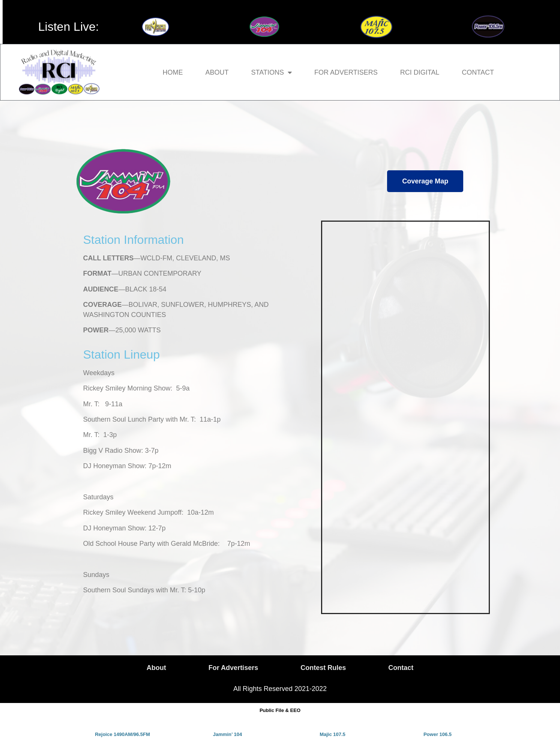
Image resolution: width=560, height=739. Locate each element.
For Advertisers (346, 72)
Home (173, 72)
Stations (272, 72)
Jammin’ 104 (227, 734)
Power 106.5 (438, 734)
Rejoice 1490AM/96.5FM (122, 734)
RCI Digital (420, 72)
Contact (478, 72)
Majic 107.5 (333, 734)
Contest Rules (323, 668)
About (217, 72)
